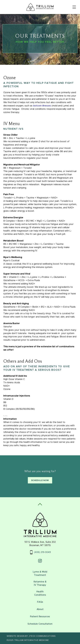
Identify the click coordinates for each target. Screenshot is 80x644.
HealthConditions (40, 593)
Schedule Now (40, 480)
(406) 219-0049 (42, 552)
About (40, 609)
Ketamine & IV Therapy (40, 583)
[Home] (40, 7)
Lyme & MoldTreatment (40, 573)
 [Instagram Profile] (40, 561)
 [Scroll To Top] (40, 504)
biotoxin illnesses (42, 106)
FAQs (40, 602)
